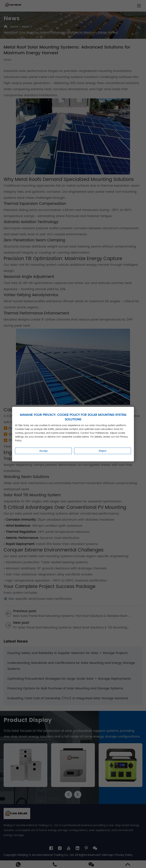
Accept (43, 451)
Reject (103, 451)
